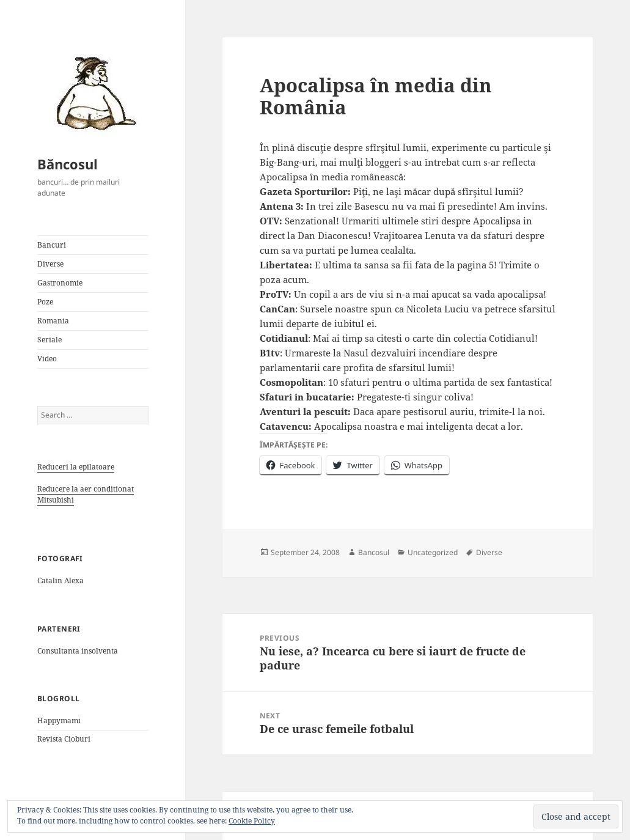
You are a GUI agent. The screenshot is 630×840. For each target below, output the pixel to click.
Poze (45, 302)
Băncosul (68, 164)
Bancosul (374, 552)
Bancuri (52, 245)
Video (47, 359)
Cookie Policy (252, 821)
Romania (53, 321)
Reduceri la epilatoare (76, 467)
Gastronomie (60, 283)
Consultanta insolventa (78, 651)
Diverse (50, 264)
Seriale (49, 340)
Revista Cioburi (64, 739)
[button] (92, 92)
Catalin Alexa (60, 580)
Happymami (59, 720)
